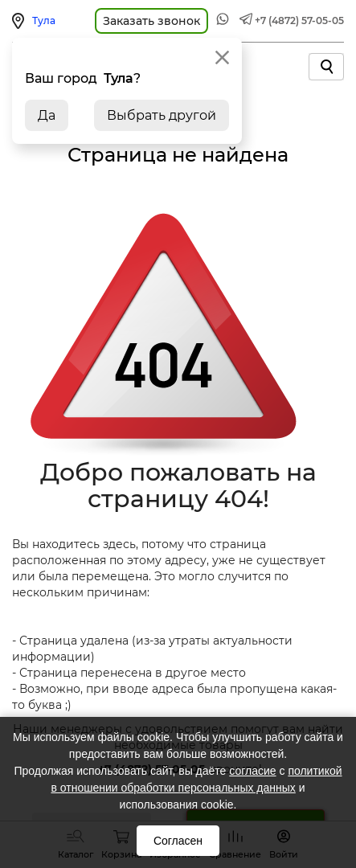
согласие (252, 771)
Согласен (178, 841)
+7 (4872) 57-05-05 (299, 20)
